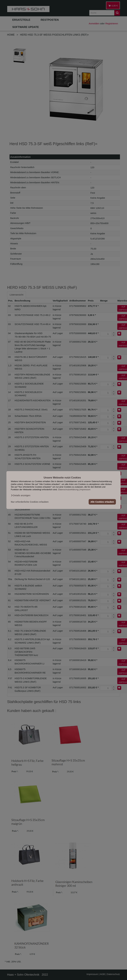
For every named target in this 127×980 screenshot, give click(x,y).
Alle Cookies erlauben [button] (102, 502)
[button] (21, 495)
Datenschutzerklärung (68, 490)
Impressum (85, 490)
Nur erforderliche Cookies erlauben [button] (30, 502)
